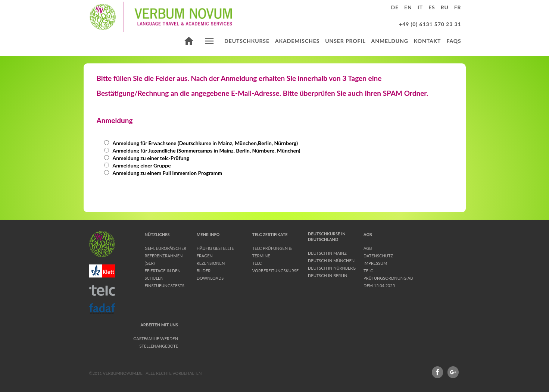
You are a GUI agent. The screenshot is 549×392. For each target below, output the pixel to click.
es (432, 7)
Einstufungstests (165, 286)
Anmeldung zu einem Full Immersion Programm (163, 173)
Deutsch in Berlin (328, 275)
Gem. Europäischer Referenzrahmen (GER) (166, 256)
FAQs (454, 41)
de (395, 7)
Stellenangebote (159, 346)
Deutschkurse (247, 41)
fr (458, 7)
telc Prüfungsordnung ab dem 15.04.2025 (388, 278)
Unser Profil (345, 41)
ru (445, 7)
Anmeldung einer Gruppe (138, 165)
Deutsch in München (331, 261)
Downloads (210, 278)
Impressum (375, 263)
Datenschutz (378, 256)
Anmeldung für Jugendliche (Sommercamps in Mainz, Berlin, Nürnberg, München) (202, 150)
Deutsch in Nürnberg (332, 268)
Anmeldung (390, 41)
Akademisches (297, 41)
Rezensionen (211, 263)
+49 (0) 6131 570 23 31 (430, 24)
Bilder (204, 271)
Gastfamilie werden (156, 338)
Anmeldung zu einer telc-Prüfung (147, 158)
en (408, 7)
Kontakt (428, 41)
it (420, 7)
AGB (368, 248)
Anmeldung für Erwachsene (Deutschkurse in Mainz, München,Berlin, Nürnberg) (201, 143)
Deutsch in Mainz (327, 253)
